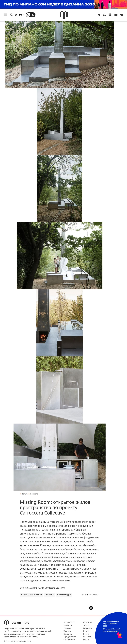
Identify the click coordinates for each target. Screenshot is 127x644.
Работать (88, 637)
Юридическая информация (70, 638)
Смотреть (88, 628)
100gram (109, 628)
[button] (91, 608)
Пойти (86, 631)
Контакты (68, 634)
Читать (25, 494)
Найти (86, 634)
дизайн (50, 595)
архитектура (65, 595)
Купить (86, 640)
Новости (34, 494)
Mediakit (67, 631)
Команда (68, 625)
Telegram (109, 625)
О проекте (69, 622)
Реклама (67, 628)
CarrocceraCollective (32, 595)
